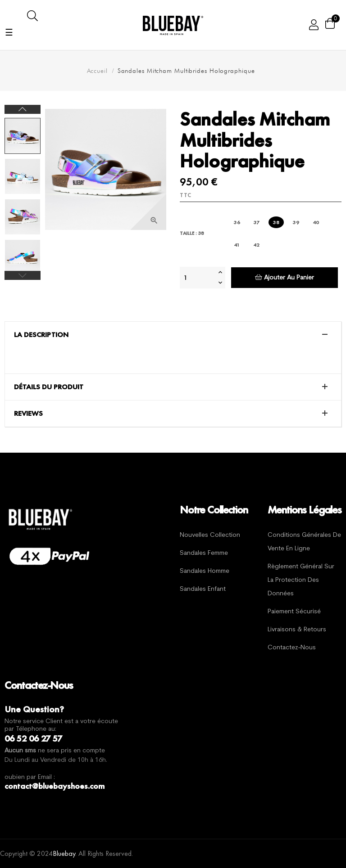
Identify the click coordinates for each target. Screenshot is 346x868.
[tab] (173, 335)
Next (23, 109)
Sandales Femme (204, 553)
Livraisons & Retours (297, 630)
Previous (23, 275)
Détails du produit (49, 387)
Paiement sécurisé (294, 612)
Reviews (28, 414)
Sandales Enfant (203, 589)
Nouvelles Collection (210, 535)
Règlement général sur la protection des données (301, 580)
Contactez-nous (292, 648)
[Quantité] (198, 278)
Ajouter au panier (285, 277)
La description (41, 335)
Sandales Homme (205, 571)
